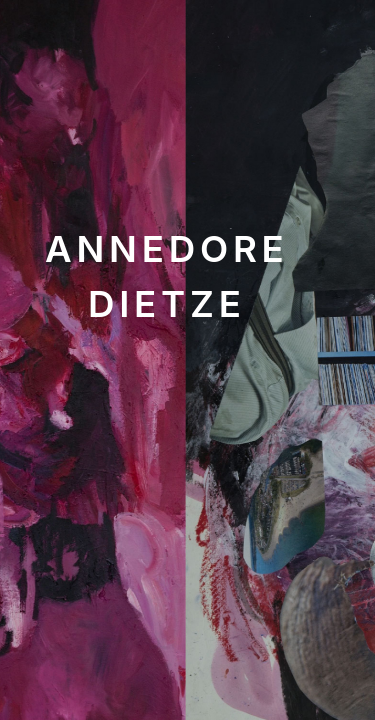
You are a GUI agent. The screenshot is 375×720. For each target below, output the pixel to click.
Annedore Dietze (167, 276)
